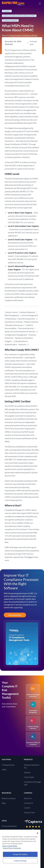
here (30, 557)
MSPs (4, 770)
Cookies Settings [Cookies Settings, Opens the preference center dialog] (20, 861)
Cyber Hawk (29, 777)
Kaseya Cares (29, 812)
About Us (28, 798)
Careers (27, 808)
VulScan (27, 772)
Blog (4, 803)
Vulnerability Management (33, 707)
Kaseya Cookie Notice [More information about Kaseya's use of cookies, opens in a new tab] (10, 846)
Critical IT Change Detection (33, 723)
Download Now (15, 615)
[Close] (38, 833)
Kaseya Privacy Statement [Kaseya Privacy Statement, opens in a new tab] (12, 848)
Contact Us (29, 803)
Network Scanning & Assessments (33, 691)
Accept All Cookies (20, 854)
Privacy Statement (9, 826)
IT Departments (8, 765)
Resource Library (9, 798)
